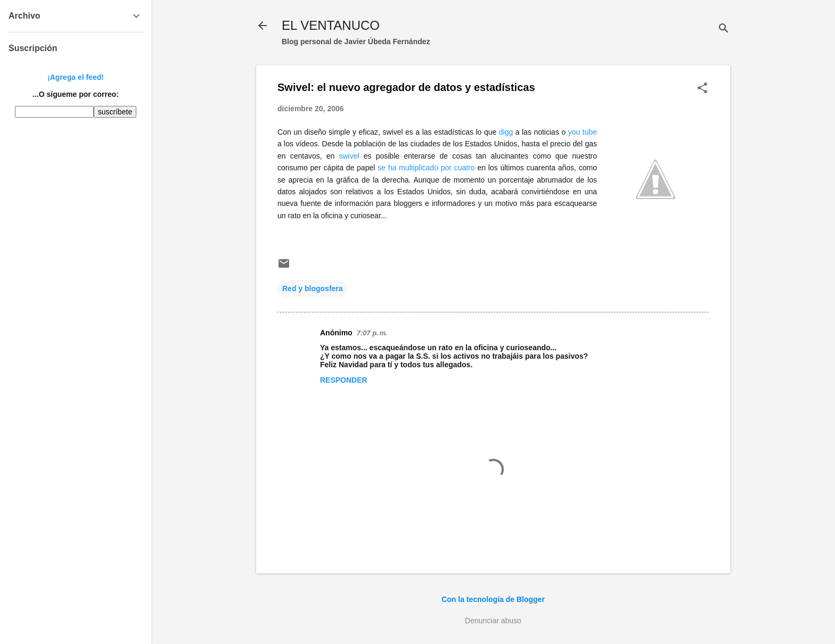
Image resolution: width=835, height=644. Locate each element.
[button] (702, 89)
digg (506, 132)
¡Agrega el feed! (76, 77)
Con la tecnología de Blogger (493, 599)
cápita (334, 168)
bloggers (408, 203)
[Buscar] (724, 29)
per (316, 168)
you (574, 132)
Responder (344, 380)
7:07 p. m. (372, 333)
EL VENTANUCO (331, 25)
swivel (392, 132)
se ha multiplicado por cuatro (426, 168)
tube (590, 132)
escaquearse (576, 203)
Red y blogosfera (313, 288)
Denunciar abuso (493, 621)
